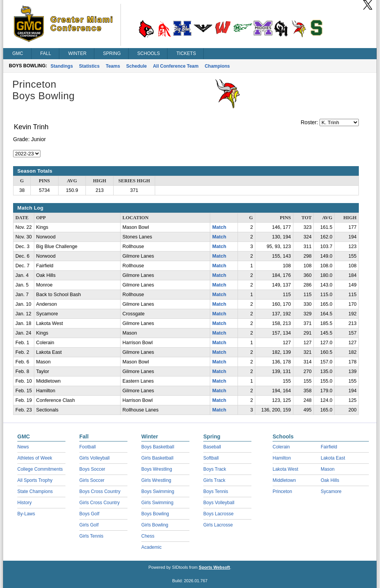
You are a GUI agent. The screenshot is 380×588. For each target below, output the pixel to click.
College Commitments (40, 469)
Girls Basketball (157, 458)
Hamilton (282, 458)
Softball (211, 458)
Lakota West (285, 469)
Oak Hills (330, 480)
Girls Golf (89, 525)
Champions (217, 66)
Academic (151, 547)
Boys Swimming (158, 491)
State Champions (35, 491)
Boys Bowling (155, 514)
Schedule (136, 66)
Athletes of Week (35, 458)
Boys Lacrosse (218, 514)
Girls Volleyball (95, 458)
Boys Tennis (216, 491)
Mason (328, 469)
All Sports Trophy (35, 480)
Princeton (282, 491)
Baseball (212, 447)
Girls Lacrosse (218, 525)
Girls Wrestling (156, 480)
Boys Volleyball (219, 503)
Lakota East (333, 458)
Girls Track (214, 480)
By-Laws (26, 514)
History (24, 503)
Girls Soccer (92, 480)
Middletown (284, 480)
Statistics (89, 66)
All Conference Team (176, 66)
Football (88, 447)
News (23, 447)
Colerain (281, 447)
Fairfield (329, 447)
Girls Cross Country (100, 503)
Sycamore (331, 491)
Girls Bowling (155, 525)
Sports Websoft (214, 567)
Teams (113, 66)
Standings (62, 66)
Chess (148, 536)
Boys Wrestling (157, 469)
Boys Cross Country (100, 491)
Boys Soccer (92, 469)
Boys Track (215, 469)
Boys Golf (89, 514)
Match (219, 227)
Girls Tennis (91, 536)
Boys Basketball (158, 447)
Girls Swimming (157, 503)
